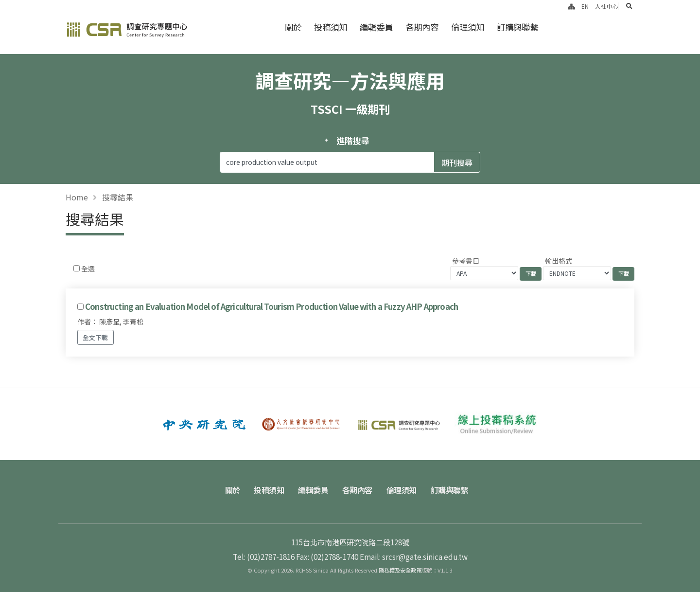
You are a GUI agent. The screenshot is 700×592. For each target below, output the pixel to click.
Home (77, 197)
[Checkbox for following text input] (77, 268)
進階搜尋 (353, 141)
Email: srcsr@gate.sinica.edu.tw (414, 556)
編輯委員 (376, 27)
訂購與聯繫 (517, 27)
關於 (293, 27)
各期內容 (422, 27)
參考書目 (466, 261)
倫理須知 (468, 27)
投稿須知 (331, 27)
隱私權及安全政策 (400, 570)
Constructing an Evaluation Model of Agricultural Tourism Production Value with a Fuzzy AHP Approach (271, 306)
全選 (88, 269)
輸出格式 (559, 261)
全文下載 (95, 337)
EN (585, 6)
